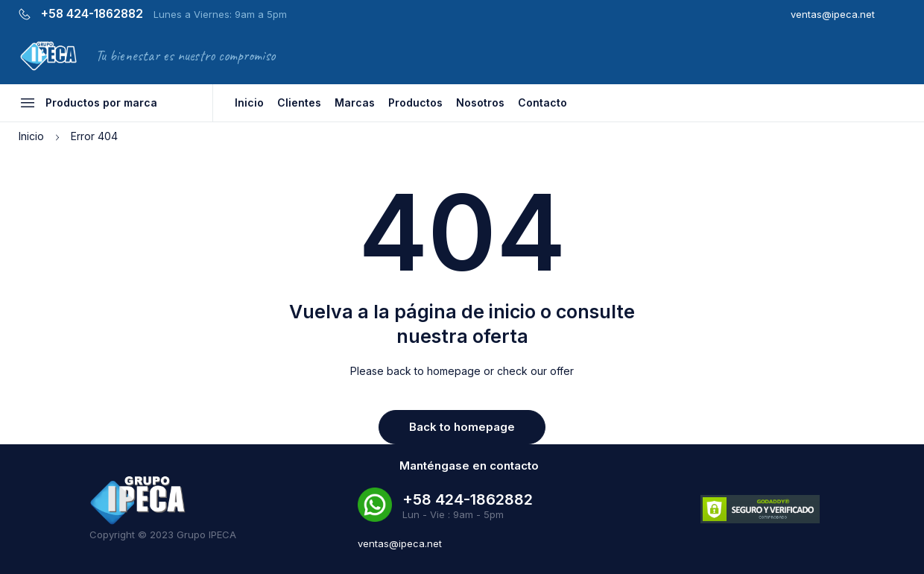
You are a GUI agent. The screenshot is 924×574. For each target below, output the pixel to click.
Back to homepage (462, 427)
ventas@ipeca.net (833, 14)
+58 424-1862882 (92, 14)
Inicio (31, 136)
